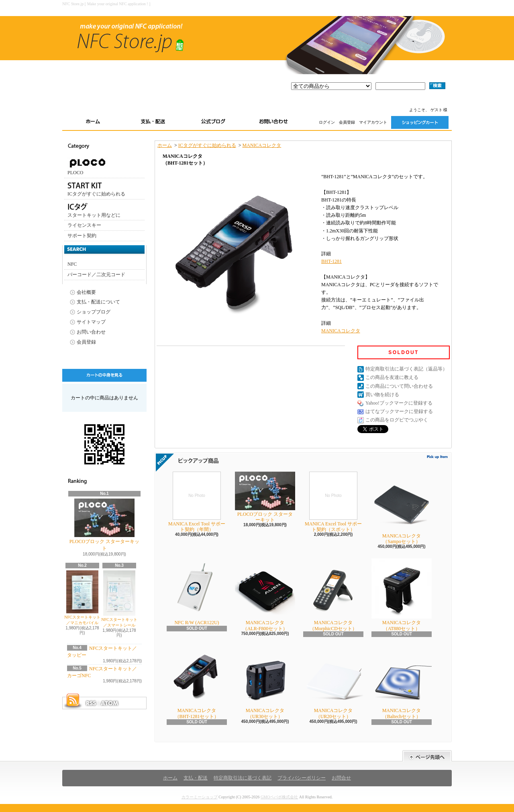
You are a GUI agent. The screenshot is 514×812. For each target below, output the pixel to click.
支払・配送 (196, 778)
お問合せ (341, 778)
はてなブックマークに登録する (399, 411)
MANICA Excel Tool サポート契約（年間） (197, 502)
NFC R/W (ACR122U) (197, 592)
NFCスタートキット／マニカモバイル (82, 598)
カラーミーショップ (200, 797)
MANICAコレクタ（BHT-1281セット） (197, 683)
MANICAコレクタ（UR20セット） (333, 683)
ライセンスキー (84, 225)
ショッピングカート (420, 122)
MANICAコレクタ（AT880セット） (402, 595)
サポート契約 (82, 236)
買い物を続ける (382, 395)
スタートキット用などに (94, 210)
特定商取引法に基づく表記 (243, 778)
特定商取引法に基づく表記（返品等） (406, 369)
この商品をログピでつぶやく (397, 420)
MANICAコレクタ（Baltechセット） (402, 683)
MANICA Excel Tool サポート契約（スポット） (333, 502)
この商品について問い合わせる (399, 386)
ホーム (93, 122)
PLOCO (88, 166)
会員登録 (347, 122)
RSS (91, 703)
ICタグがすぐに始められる (96, 188)
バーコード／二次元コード (96, 275)
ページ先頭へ (427, 756)
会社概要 (86, 292)
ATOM (110, 703)
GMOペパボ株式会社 (279, 797)
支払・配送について (153, 122)
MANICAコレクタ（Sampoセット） (402, 508)
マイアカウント (373, 122)
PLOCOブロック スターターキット (104, 525)
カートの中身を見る (104, 375)
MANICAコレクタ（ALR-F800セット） (265, 595)
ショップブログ (213, 122)
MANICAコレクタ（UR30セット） (265, 683)
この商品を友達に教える (392, 377)
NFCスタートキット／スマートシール (119, 599)
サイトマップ (91, 322)
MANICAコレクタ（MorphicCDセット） (333, 595)
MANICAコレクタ (262, 145)
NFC (72, 264)
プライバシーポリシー (302, 778)
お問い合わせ (273, 122)
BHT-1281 (331, 261)
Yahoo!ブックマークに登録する (399, 403)
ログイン (327, 122)
